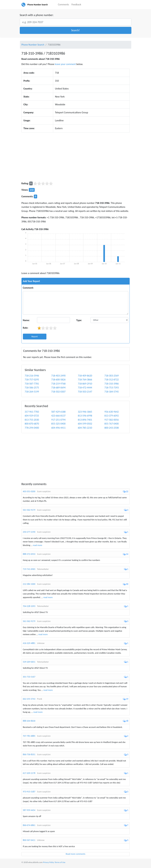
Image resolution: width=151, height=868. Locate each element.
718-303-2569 (112, 376)
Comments (64, 4)
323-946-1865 (85, 412)
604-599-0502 (85, 424)
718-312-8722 (112, 380)
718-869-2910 (85, 384)
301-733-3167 (29, 677)
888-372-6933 (29, 554)
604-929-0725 (32, 416)
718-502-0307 (58, 392)
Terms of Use (60, 862)
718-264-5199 (32, 392)
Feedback (76, 4)
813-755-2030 (32, 420)
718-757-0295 (32, 380)
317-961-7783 (32, 412)
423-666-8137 (58, 416)
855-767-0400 (112, 424)
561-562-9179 (29, 510)
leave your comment (65, 64)
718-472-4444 (85, 388)
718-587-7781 (32, 384)
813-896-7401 (85, 420)
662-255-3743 (29, 699)
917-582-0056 (112, 420)
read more (38, 545)
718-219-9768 (58, 384)
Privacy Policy (49, 862)
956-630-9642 (112, 412)
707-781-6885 (29, 736)
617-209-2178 (29, 773)
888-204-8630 (29, 721)
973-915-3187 (29, 792)
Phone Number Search (38, 5)
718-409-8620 (85, 376)
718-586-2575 (32, 388)
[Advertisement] (76, 157)
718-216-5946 (32, 376)
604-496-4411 (58, 428)
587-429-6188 (58, 412)
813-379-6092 (112, 416)
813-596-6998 (85, 416)
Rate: (26, 328)
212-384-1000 (29, 584)
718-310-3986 (112, 384)
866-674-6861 (29, 825)
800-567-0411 (29, 840)
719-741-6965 (29, 569)
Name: (26, 320)
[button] (76, 30)
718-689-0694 (58, 388)
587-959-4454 (29, 810)
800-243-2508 (112, 428)
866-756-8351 (29, 754)
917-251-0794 (58, 420)
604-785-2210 (85, 428)
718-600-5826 (58, 380)
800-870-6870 (32, 424)
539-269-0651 (29, 662)
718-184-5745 (112, 392)
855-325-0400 (58, 424)
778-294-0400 (32, 428)
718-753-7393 (112, 388)
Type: (79, 320)
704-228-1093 (29, 606)
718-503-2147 (85, 392)
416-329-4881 (29, 643)
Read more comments (75, 854)
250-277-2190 (29, 532)
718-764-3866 (85, 380)
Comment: (28, 288)
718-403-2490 (58, 376)
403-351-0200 (29, 491)
